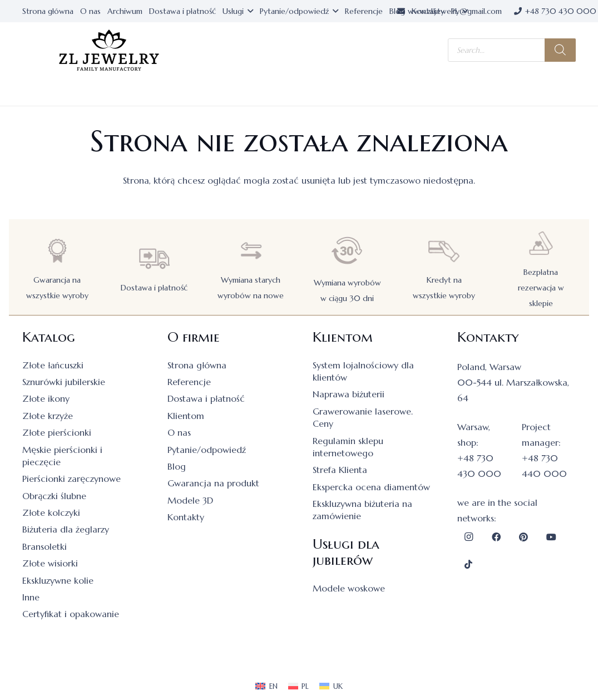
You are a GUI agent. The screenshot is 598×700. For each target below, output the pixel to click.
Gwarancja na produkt (213, 483)
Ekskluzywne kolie (58, 580)
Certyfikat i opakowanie (71, 614)
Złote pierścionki (57, 432)
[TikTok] (468, 564)
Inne (31, 597)
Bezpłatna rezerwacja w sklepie (541, 288)
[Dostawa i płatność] (154, 258)
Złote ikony (46, 398)
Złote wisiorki (50, 563)
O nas (179, 432)
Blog (177, 466)
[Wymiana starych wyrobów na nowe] (251, 251)
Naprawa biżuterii (349, 394)
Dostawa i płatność (154, 288)
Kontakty (186, 517)
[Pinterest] (523, 537)
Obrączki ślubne (54, 496)
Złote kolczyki (51, 512)
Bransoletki (45, 546)
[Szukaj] (560, 50)
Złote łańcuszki (53, 365)
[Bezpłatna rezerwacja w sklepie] (541, 243)
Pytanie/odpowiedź (207, 450)
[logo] (109, 50)
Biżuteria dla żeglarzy (66, 529)
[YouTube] (551, 537)
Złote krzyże (48, 416)
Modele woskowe (349, 588)
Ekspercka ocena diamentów (371, 487)
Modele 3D (190, 500)
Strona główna (197, 365)
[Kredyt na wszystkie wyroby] (444, 251)
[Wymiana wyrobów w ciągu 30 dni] (347, 251)
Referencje (189, 382)
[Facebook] (496, 537)
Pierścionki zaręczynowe (71, 479)
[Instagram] (468, 537)
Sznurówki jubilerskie (64, 382)
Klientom (186, 416)
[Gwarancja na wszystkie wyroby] (57, 251)
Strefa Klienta (340, 470)
